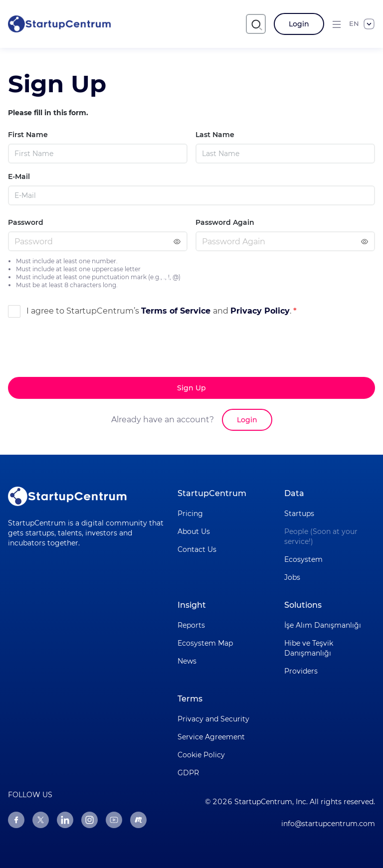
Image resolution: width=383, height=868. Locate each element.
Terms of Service (177, 311)
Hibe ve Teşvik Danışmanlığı (309, 648)
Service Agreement (211, 737)
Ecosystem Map (205, 643)
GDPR (188, 773)
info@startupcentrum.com (328, 824)
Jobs (292, 577)
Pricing (190, 514)
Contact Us (197, 549)
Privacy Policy (260, 311)
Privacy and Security (213, 719)
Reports (191, 625)
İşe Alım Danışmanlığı (323, 625)
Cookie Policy (201, 755)
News (187, 661)
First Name (28, 135)
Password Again (225, 222)
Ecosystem (303, 559)
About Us (194, 531)
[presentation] (84, 367)
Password (26, 222)
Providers (301, 671)
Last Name (215, 135)
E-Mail (19, 176)
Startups (299, 514)
